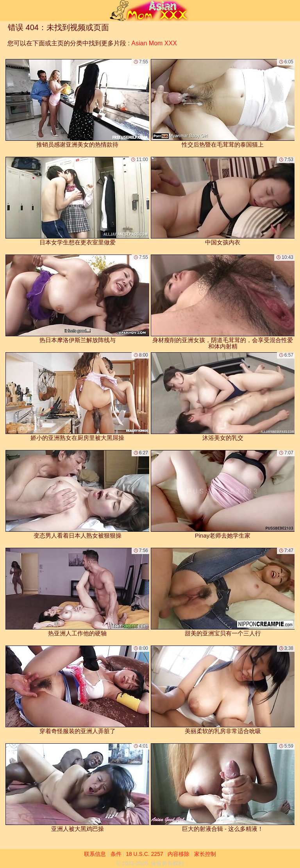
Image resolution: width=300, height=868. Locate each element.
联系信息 (95, 854)
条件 (116, 854)
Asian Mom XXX (154, 43)
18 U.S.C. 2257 (145, 854)
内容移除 (179, 854)
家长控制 (205, 854)
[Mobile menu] (7, 11)
